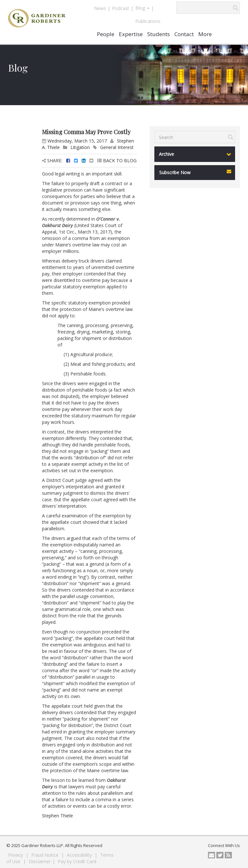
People (106, 34)
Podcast (121, 8)
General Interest (117, 147)
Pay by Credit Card (77, 861)
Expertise (131, 34)
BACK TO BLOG (117, 160)
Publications (148, 21)
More (205, 34)
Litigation (80, 147)
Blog (142, 8)
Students (159, 34)
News (100, 8)
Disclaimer (40, 861)
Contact (184, 34)
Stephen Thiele (57, 816)
